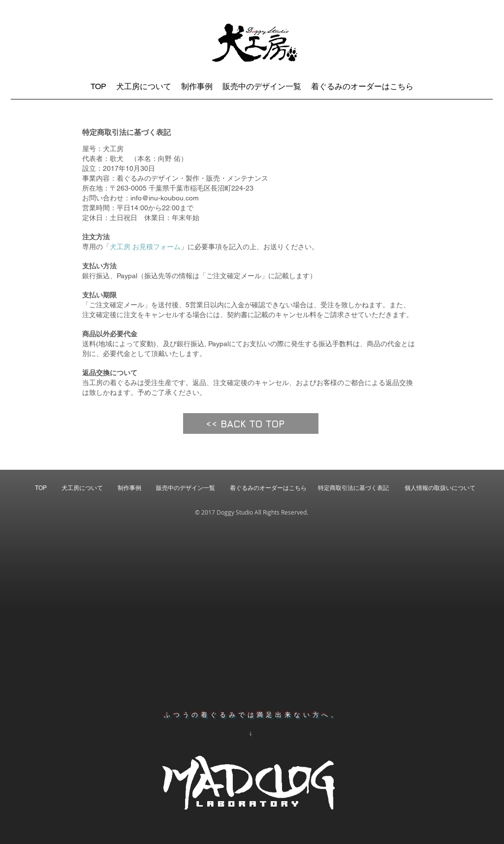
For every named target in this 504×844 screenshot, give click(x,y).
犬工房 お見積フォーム (145, 247)
